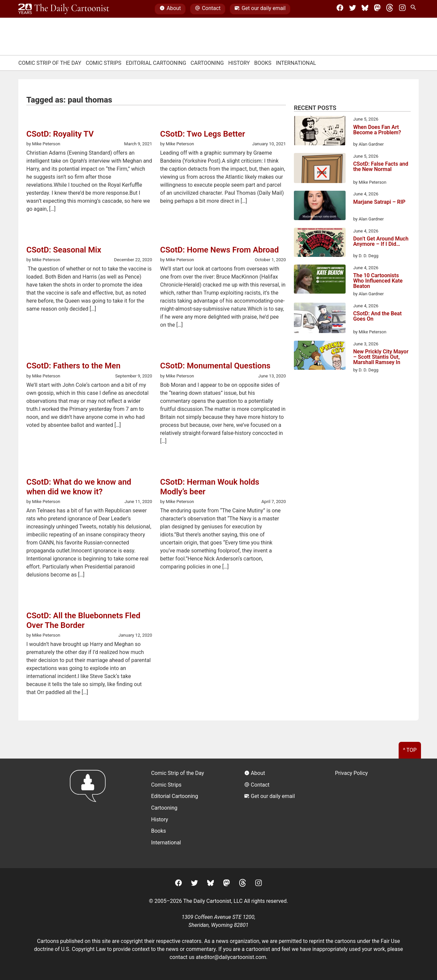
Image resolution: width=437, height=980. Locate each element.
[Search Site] (415, 9)
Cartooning (207, 63)
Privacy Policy (351, 773)
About (170, 9)
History (239, 63)
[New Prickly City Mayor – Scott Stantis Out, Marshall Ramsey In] (320, 356)
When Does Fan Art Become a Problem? (377, 130)
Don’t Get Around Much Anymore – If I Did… (381, 242)
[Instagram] (402, 9)
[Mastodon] (377, 9)
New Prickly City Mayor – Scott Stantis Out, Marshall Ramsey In (381, 357)
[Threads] (390, 9)
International (296, 63)
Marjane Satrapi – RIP (379, 202)
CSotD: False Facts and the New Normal (381, 167)
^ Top (410, 750)
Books (263, 63)
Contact (208, 9)
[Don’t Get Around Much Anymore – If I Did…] (320, 243)
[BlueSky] (365, 9)
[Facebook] (340, 9)
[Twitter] (353, 9)
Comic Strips (104, 63)
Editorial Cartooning (156, 63)
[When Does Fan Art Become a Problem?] (320, 132)
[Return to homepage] (90, 813)
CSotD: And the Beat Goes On (377, 316)
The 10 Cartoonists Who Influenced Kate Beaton (378, 281)
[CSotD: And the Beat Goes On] (320, 319)
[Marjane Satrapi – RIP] (320, 206)
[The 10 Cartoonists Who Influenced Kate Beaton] (320, 280)
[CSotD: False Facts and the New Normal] (320, 169)
